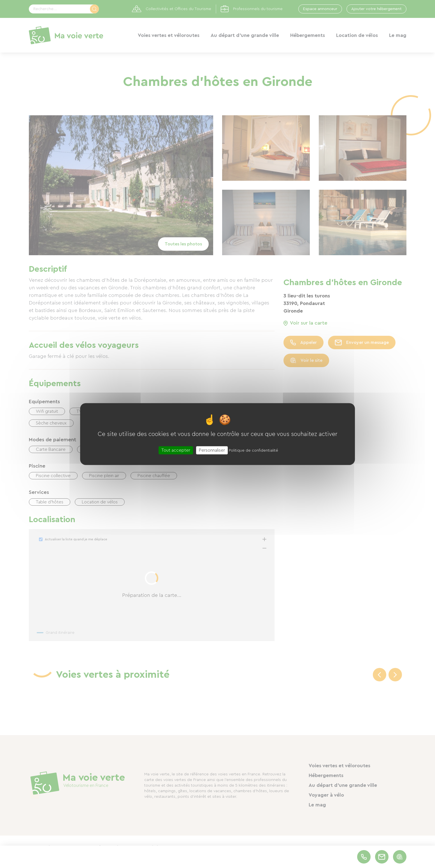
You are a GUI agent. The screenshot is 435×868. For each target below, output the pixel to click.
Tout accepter (176, 450)
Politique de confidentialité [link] (253, 450)
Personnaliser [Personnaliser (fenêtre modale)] (212, 450)
